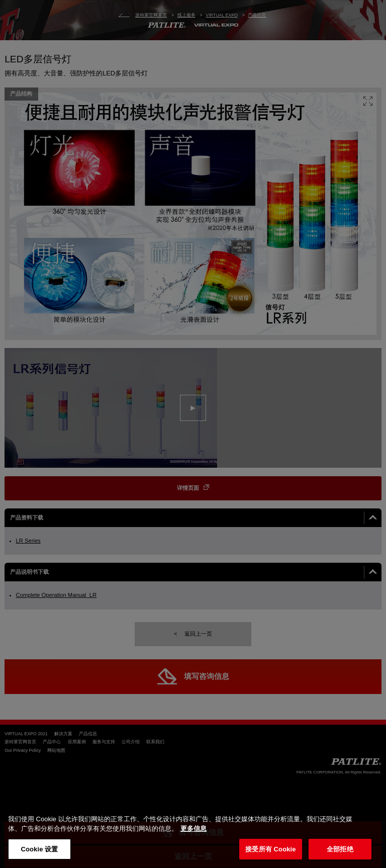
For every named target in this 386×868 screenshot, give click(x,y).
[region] (193, 836)
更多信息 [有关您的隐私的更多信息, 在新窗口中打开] (194, 829)
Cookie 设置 (39, 849)
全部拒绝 (340, 849)
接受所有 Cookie (270, 849)
